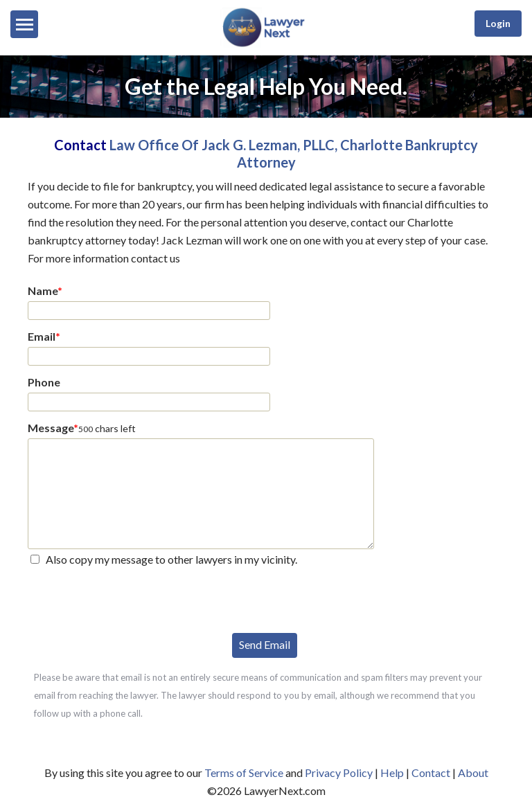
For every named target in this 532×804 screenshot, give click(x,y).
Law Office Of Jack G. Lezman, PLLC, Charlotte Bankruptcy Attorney (294, 153)
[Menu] (24, 24)
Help (392, 772)
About (473, 772)
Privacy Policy (339, 772)
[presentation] (133, 598)
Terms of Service (244, 772)
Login (498, 23)
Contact (431, 772)
